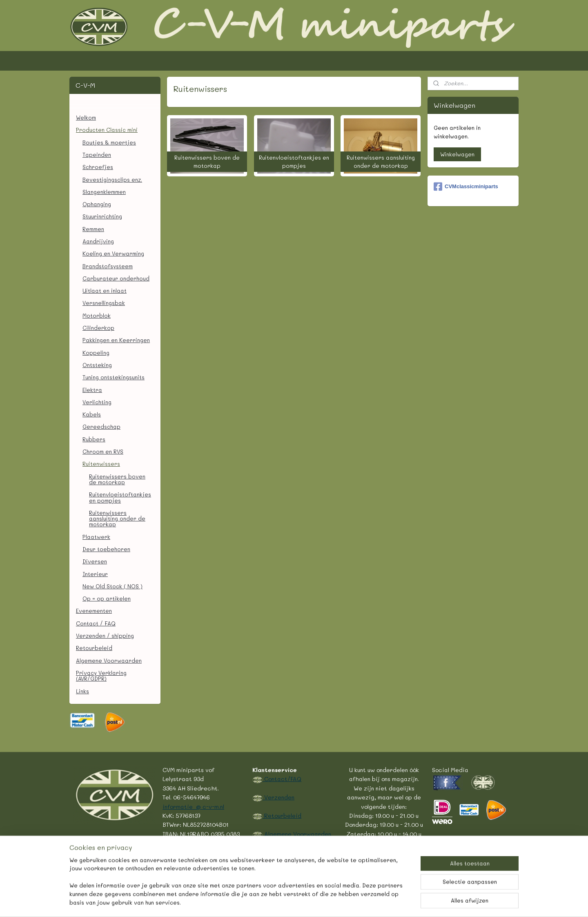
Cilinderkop (98, 328)
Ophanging (97, 204)
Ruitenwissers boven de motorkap (117, 479)
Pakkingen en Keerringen (116, 340)
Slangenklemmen (104, 192)
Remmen (93, 229)
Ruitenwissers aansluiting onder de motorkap (117, 519)
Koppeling (96, 353)
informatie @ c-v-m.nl (193, 806)
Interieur (95, 574)
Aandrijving (98, 241)
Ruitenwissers (101, 464)
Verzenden (278, 797)
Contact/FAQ (282, 779)
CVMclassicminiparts (466, 187)
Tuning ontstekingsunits (114, 377)
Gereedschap (101, 426)
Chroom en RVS (103, 451)
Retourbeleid (94, 648)
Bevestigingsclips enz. (112, 179)
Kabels (92, 414)
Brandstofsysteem (108, 266)
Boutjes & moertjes (109, 142)
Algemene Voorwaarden (109, 660)
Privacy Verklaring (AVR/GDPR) (101, 676)
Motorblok (97, 315)
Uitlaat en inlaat (105, 290)
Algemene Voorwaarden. (297, 834)
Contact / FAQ (96, 623)
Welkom (86, 117)
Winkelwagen (457, 154)
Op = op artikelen (107, 598)
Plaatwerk (96, 537)
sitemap (254, 902)
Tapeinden (97, 155)
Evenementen (94, 611)
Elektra (92, 390)
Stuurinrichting (102, 216)
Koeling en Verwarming (113, 253)
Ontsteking (97, 365)
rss (271, 902)
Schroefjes (98, 167)
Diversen (95, 561)
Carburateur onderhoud (116, 278)
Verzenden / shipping (105, 635)
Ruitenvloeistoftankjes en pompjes (120, 497)
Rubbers (94, 439)
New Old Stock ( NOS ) (112, 586)
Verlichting (97, 402)
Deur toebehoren (106, 549)
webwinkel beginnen (303, 902)
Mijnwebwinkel (378, 902)
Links (82, 691)
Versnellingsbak (104, 303)
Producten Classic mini (107, 130)
